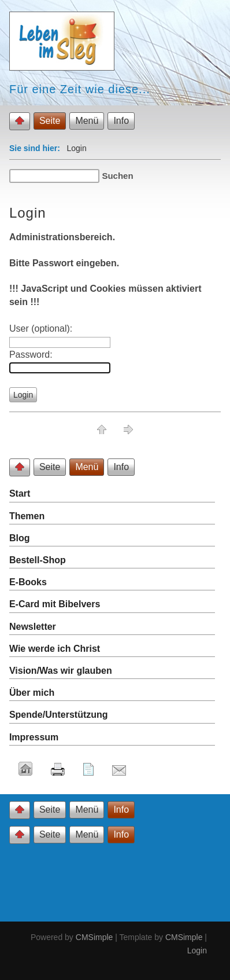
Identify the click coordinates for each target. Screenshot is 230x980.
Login (197, 950)
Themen (27, 516)
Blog (20, 538)
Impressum (34, 737)
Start (20, 493)
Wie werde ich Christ (55, 649)
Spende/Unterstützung (59, 715)
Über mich (32, 693)
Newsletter (33, 627)
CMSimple (94, 937)
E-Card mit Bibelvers (55, 604)
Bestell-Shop (38, 560)
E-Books (28, 582)
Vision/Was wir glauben (61, 671)
